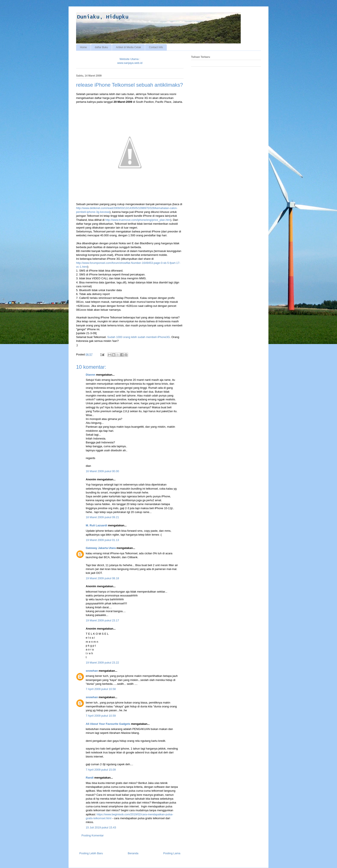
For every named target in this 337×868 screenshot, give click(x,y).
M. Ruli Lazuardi (97, 525)
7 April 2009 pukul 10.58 (101, 689)
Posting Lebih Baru (91, 853)
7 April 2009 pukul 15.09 (101, 770)
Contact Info (156, 47)
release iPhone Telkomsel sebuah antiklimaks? (129, 85)
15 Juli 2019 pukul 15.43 (101, 827)
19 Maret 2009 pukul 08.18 (102, 578)
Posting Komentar (93, 835)
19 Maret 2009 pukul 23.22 (102, 663)
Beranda (133, 853)
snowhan (92, 671)
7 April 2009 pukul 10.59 (101, 716)
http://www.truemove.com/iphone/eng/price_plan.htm (138, 220)
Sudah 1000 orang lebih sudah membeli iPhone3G (139, 337)
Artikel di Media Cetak (128, 47)
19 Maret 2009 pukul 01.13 (102, 540)
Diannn (90, 375)
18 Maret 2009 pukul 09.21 (102, 517)
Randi (90, 778)
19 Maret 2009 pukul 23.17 (102, 620)
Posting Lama (172, 853)
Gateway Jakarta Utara (101, 548)
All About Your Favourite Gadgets (108, 724)
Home (83, 47)
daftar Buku (101, 47)
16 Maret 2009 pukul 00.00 (102, 471)
